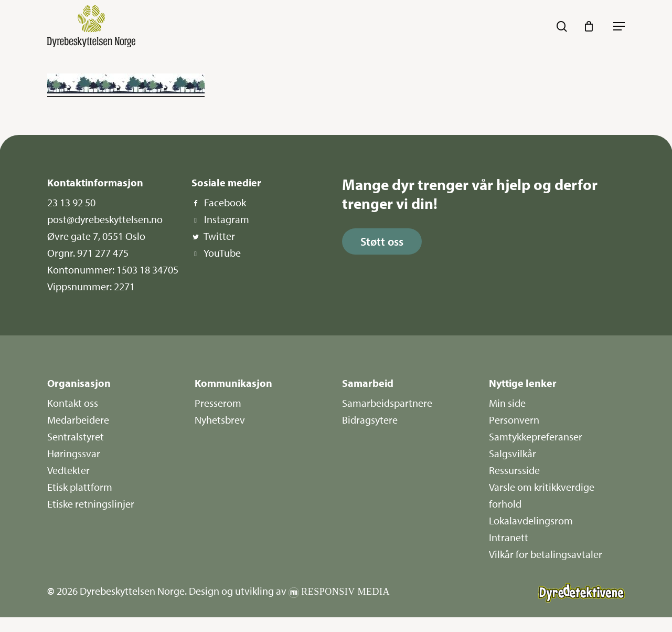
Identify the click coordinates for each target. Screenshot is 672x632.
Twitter (219, 236)
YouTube (222, 253)
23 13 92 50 (71, 202)
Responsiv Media (345, 592)
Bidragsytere (370, 420)
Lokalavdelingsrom (531, 520)
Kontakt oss (73, 403)
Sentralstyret (76, 436)
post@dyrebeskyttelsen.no (105, 219)
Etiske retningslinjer (91, 504)
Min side (507, 403)
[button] (619, 26)
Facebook (225, 202)
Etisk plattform (80, 487)
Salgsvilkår (513, 453)
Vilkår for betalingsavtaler (546, 554)
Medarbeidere (78, 420)
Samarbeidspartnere (387, 403)
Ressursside (514, 470)
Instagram (227, 219)
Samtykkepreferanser (536, 436)
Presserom (218, 403)
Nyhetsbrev (220, 420)
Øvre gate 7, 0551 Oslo (96, 236)
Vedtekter (68, 470)
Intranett (509, 537)
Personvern (514, 420)
